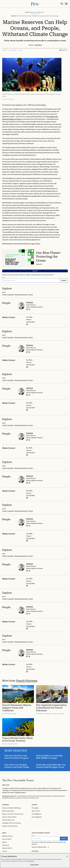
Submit (64, 280)
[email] (27, 309)
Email (3, 277)
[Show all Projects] (57, 16)
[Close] (67, 856)
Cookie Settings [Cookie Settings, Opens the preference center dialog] (34, 865)
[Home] (18, 780)
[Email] (31, 280)
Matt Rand (30, 302)
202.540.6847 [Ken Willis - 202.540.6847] (31, 322)
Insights (34, 805)
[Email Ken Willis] (27, 324)
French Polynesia (27, 680)
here (44, 105)
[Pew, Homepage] (35, 4)
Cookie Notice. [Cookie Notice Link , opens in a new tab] (30, 861)
